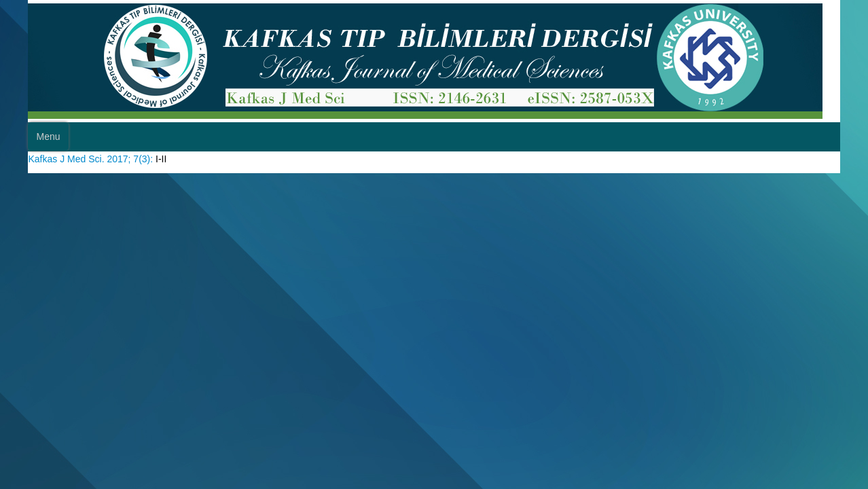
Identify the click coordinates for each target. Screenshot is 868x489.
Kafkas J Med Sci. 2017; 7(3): (104, 157)
